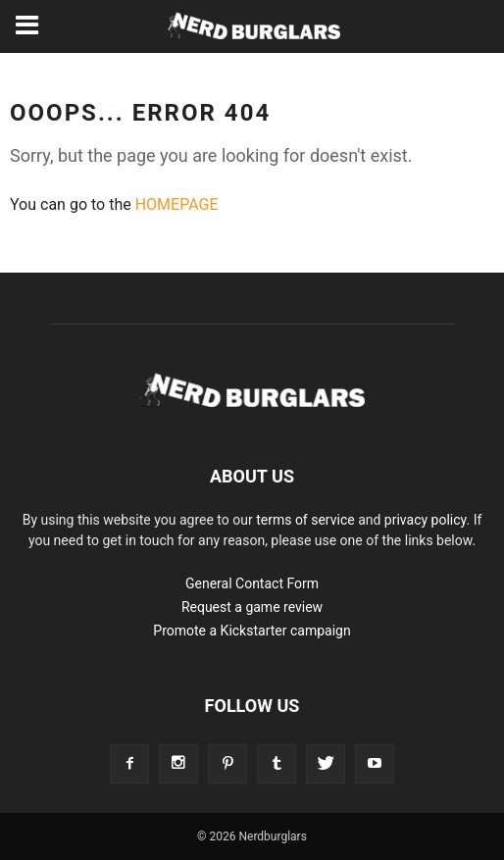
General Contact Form (252, 583)
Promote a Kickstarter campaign (252, 631)
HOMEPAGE (177, 204)
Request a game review (252, 607)
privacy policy (426, 520)
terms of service (305, 520)
